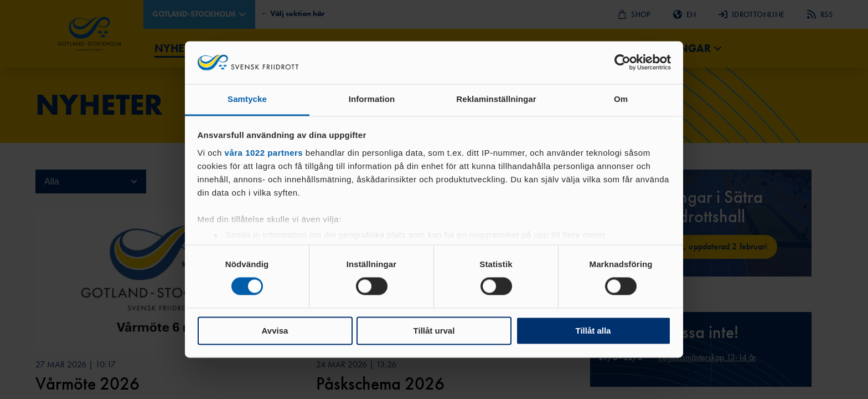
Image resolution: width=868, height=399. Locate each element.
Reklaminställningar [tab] (496, 99)
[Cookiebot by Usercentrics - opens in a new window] (622, 63)
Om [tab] (621, 99)
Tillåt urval (434, 331)
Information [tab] (372, 99)
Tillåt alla (593, 331)
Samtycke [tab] (247, 99)
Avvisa (275, 331)
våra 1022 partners (264, 153)
